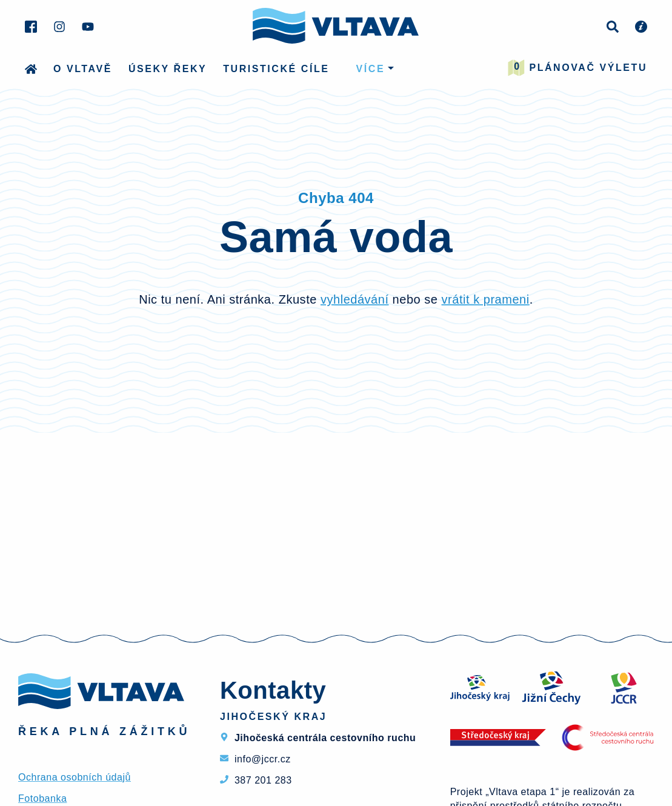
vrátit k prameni (486, 299)
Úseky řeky (168, 69)
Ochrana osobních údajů (75, 777)
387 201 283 (263, 780)
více (371, 69)
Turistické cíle (276, 69)
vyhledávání (355, 299)
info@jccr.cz (263, 759)
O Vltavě (83, 69)
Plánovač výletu (577, 68)
